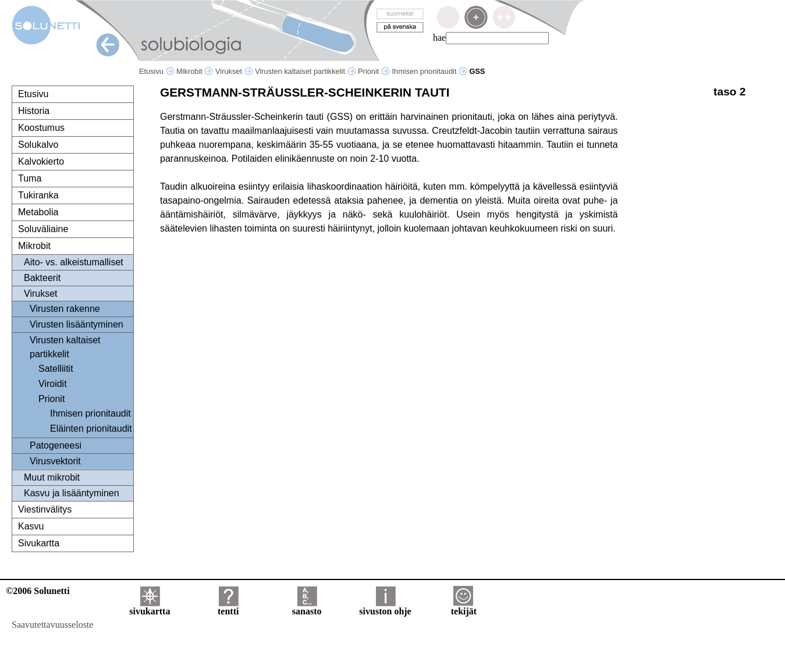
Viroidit (53, 384)
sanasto (307, 607)
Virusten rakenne (65, 309)
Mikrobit (195, 71)
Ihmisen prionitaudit (429, 71)
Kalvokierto (41, 161)
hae (439, 38)
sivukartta (150, 607)
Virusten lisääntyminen (77, 324)
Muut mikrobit (52, 477)
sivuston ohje (385, 607)
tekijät (464, 607)
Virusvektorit (55, 461)
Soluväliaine (43, 229)
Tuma (30, 178)
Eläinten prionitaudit (91, 429)
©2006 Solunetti (38, 591)
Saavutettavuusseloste (52, 625)
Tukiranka (38, 195)
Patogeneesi (56, 445)
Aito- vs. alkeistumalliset (74, 262)
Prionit (374, 71)
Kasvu (31, 526)
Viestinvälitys (45, 509)
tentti (228, 607)
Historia (34, 111)
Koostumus (41, 128)
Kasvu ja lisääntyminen (72, 493)
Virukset (234, 71)
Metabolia (38, 212)
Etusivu (157, 71)
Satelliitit (56, 369)
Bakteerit (42, 278)
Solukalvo (38, 145)
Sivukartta (39, 543)
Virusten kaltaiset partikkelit (305, 71)
